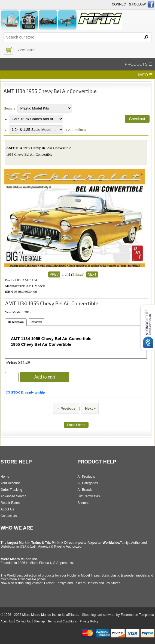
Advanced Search (13, 496)
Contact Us (9, 516)
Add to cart (45, 377)
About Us (7, 509)
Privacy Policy (89, 621)
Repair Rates (10, 503)
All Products (77, 130)
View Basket (26, 50)
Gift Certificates (89, 496)
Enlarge (78, 274)
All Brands (85, 490)
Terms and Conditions (62, 621)
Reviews (37, 322)
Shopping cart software (99, 615)
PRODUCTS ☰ (139, 64)
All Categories (88, 483)
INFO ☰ (145, 75)
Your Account (10, 483)
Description (16, 322)
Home (8, 108)
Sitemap (84, 503)
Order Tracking (11, 490)
